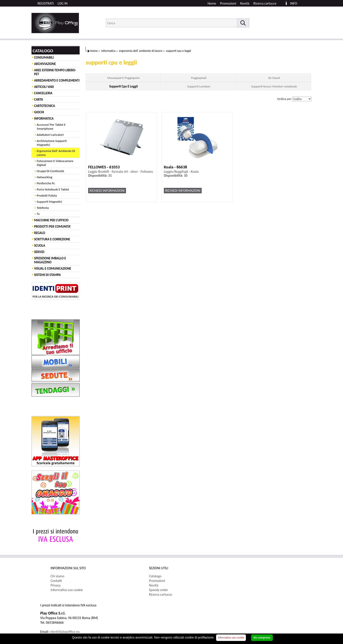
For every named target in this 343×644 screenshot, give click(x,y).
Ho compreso (262, 638)
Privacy (56, 585)
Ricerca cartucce (265, 3)
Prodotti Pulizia (47, 195)
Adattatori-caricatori (50, 135)
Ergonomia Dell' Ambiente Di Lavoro (56, 153)
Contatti (56, 581)
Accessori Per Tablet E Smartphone (51, 127)
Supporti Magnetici (49, 202)
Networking (45, 177)
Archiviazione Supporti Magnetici (52, 143)
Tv (38, 214)
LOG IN (63, 3)
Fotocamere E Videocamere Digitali (55, 163)
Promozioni (228, 3)
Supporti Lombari (199, 86)
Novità (245, 3)
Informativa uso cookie (67, 590)
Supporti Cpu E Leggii (123, 86)
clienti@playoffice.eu (65, 632)
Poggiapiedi (199, 78)
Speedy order (158, 590)
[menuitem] (267, 3)
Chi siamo (57, 576)
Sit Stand (274, 78)
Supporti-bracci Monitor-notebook (274, 86)
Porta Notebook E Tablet (53, 189)
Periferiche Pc (46, 183)
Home (212, 3)
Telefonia (43, 208)
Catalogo (155, 576)
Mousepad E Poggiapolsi (124, 78)
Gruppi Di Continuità (50, 171)
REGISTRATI (46, 3)
